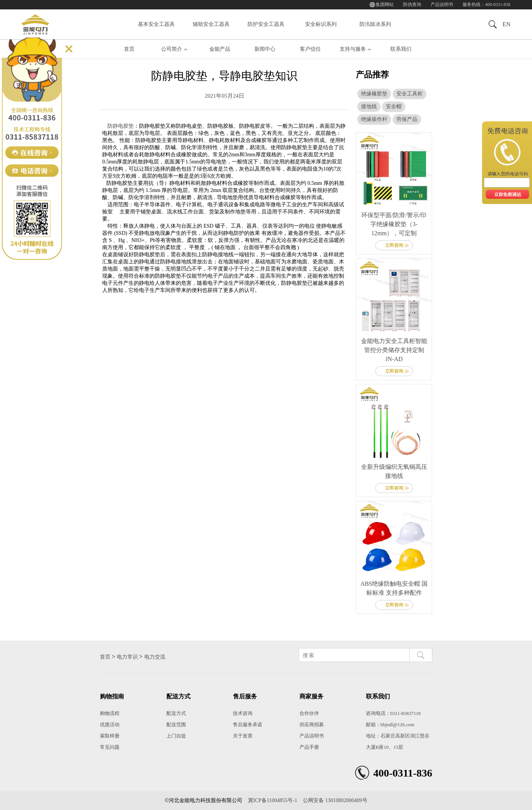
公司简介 (172, 49)
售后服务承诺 (248, 725)
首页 (129, 49)
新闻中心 (265, 49)
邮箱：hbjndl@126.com (390, 725)
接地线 (369, 107)
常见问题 (110, 747)
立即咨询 (394, 245)
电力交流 (155, 657)
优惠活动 (110, 725)
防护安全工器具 (266, 24)
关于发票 (243, 736)
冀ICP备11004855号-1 (273, 800)
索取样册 (110, 736)
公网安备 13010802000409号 (335, 800)
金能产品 (220, 49)
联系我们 (401, 49)
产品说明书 (442, 5)
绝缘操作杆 (374, 119)
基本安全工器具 (156, 24)
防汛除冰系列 (375, 24)
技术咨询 (243, 713)
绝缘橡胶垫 (374, 94)
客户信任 (310, 49)
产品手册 (309, 747)
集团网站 (385, 5)
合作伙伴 (309, 713)
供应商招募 (312, 725)
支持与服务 (353, 49)
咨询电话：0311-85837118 (393, 713)
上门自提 (176, 736)
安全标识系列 (321, 24)
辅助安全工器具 (211, 24)
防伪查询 (412, 5)
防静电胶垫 (121, 126)
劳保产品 (407, 119)
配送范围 (176, 725)
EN (506, 24)
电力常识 (127, 657)
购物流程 (110, 713)
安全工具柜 (410, 94)
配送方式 (176, 713)
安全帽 (394, 107)
